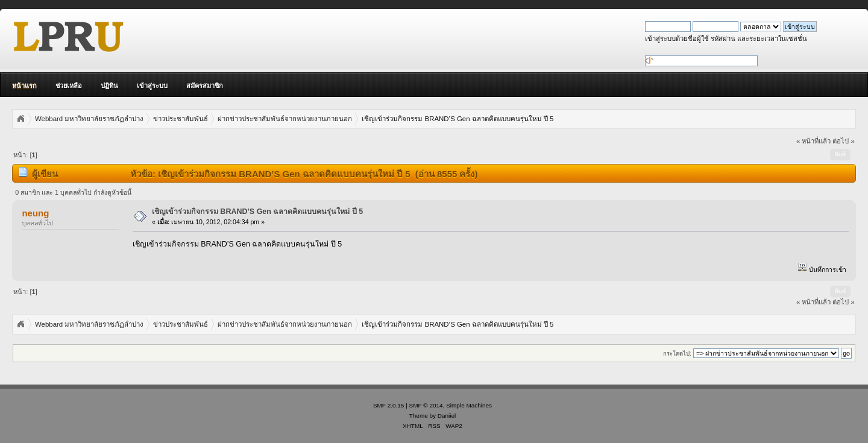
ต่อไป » (843, 141)
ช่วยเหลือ (69, 86)
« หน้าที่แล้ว (813, 141)
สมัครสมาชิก (205, 86)
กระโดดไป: (677, 353)
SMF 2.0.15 (389, 405)
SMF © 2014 (426, 405)
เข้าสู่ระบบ (152, 86)
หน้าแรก (24, 86)
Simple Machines (469, 405)
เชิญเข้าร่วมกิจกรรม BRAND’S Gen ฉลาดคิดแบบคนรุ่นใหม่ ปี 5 (257, 212)
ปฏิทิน (109, 86)
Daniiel (447, 416)
